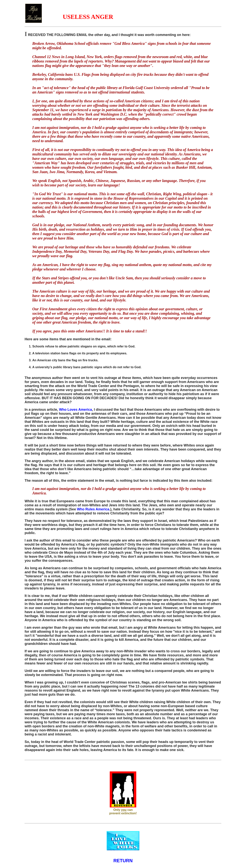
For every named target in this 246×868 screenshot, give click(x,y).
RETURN (123, 861)
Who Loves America (75, 410)
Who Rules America (93, 509)
